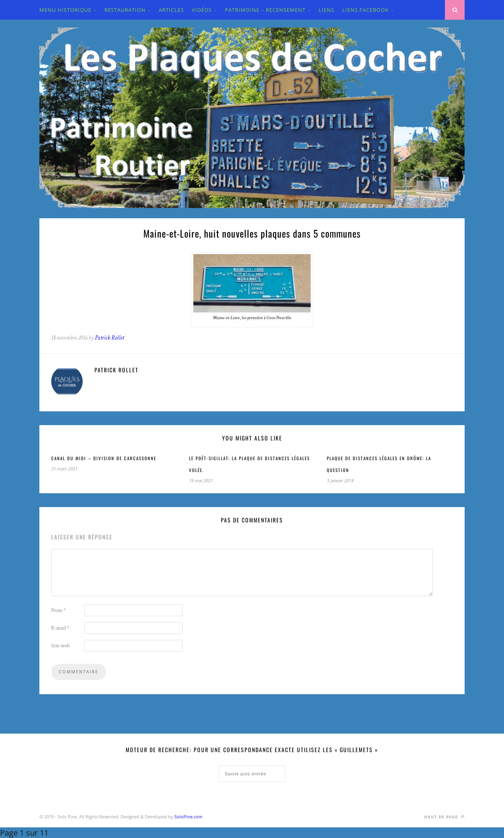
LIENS (326, 10)
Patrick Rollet (109, 338)
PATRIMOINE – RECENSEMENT (265, 10)
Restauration (125, 10)
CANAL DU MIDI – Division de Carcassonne (104, 458)
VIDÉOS (202, 10)
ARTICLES (171, 10)
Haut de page (444, 817)
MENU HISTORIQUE (65, 10)
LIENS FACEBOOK (365, 10)
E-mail (60, 628)
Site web (60, 646)
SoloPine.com (188, 817)
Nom (58, 610)
